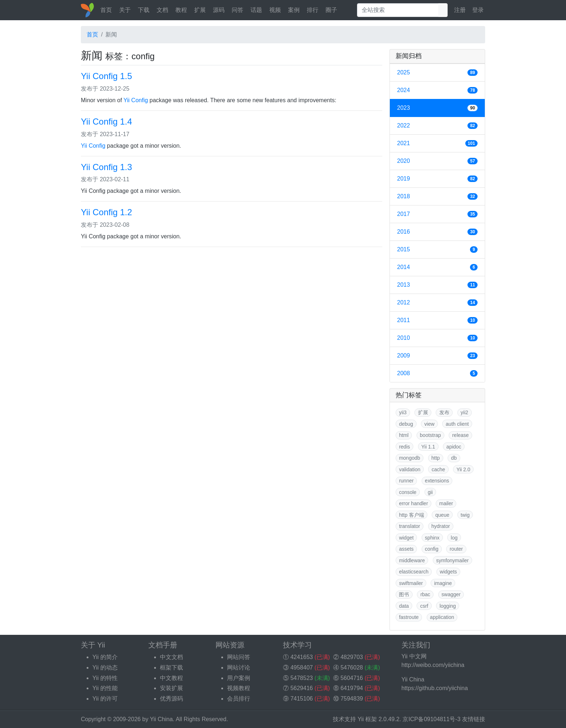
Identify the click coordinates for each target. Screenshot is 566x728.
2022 (437, 126)
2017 (437, 214)
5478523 (301, 678)
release (461, 435)
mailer (446, 503)
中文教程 (171, 678)
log (454, 538)
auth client (457, 424)
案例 (294, 10)
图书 (404, 594)
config (432, 549)
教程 (181, 10)
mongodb (409, 458)
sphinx (432, 538)
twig (465, 515)
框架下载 (171, 668)
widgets (448, 572)
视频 (275, 10)
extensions (437, 481)
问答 (238, 10)
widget (406, 538)
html (404, 435)
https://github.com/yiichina (435, 688)
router (456, 549)
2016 (437, 232)
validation (410, 469)
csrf (424, 606)
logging (448, 606)
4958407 (301, 668)
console (408, 492)
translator (409, 526)
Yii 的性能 (105, 688)
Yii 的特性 (105, 678)
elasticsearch (414, 572)
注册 (460, 10)
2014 (437, 267)
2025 (437, 73)
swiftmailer (411, 583)
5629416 (301, 688)
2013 (437, 285)
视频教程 (239, 688)
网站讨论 (239, 668)
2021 (437, 143)
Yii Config (136, 100)
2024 (437, 90)
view (430, 424)
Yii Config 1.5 (106, 76)
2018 (437, 196)
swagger (451, 594)
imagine (443, 583)
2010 (437, 338)
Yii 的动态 (105, 668)
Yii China (161, 719)
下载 (144, 10)
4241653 (301, 657)
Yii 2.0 (463, 469)
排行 (313, 10)
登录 (478, 10)
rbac (425, 594)
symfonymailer (452, 560)
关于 (125, 10)
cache (438, 469)
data (404, 606)
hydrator (441, 526)
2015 (437, 250)
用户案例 (239, 678)
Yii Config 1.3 (106, 167)
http (436, 458)
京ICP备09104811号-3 (431, 719)
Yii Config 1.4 (106, 122)
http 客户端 (411, 515)
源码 (219, 10)
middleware (412, 560)
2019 (437, 179)
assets (406, 549)
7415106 (301, 699)
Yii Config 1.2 (106, 212)
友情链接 (474, 719)
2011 (437, 320)
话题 (256, 10)
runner (406, 481)
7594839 (352, 699)
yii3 (403, 412)
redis (404, 447)
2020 (437, 161)
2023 (437, 108)
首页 (106, 10)
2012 (437, 303)
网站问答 (239, 657)
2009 (437, 356)
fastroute (409, 617)
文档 (162, 10)
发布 (444, 412)
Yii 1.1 (428, 447)
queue (442, 515)
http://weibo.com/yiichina (433, 665)
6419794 (352, 688)
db (454, 458)
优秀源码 (171, 699)
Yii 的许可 (105, 699)
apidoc (454, 447)
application (442, 617)
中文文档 (171, 657)
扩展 (200, 10)
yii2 (464, 412)
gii (430, 492)
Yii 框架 (367, 719)
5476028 (352, 668)
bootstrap (430, 435)
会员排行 (239, 699)
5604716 (352, 678)
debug (406, 424)
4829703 (352, 657)
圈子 (331, 10)
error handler (413, 503)
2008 (437, 373)
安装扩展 (171, 688)
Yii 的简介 (105, 657)
